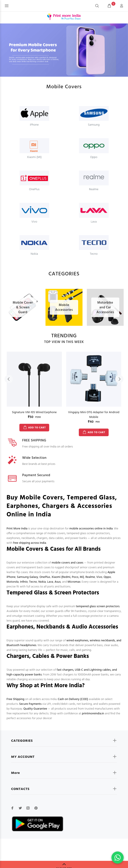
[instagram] (28, 808)
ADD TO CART (37, 428)
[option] (34, 388)
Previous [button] (9, 379)
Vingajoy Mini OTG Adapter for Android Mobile (94, 415)
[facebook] (12, 808)
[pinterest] (36, 808)
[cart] (109, 6)
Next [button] (119, 379)
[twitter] (20, 808)
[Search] (97, 6)
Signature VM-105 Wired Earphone (34, 412)
